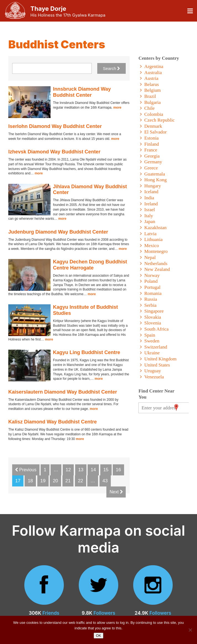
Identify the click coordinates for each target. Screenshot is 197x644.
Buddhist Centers (57, 44)
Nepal (150, 257)
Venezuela (154, 377)
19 (43, 481)
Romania (153, 293)
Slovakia (153, 317)
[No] (190, 630)
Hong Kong (155, 180)
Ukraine (152, 353)
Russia (151, 299)
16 (118, 470)
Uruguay (153, 371)
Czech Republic (159, 120)
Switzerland (156, 347)
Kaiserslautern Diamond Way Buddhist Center (63, 392)
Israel (149, 210)
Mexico (152, 246)
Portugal (152, 287)
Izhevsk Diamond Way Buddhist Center (54, 152)
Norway (152, 275)
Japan (150, 222)
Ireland (151, 204)
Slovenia (153, 323)
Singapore (154, 311)
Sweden (152, 341)
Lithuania (153, 239)
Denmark (153, 126)
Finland (152, 144)
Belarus (152, 84)
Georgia (152, 156)
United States (157, 365)
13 (81, 470)
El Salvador (155, 132)
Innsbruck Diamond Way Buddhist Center (82, 92)
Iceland (151, 192)
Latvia (150, 234)
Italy (149, 216)
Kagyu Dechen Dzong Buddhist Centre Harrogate (90, 265)
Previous (26, 470)
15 (106, 470)
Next (116, 492)
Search (112, 68)
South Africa (156, 329)
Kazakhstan (155, 228)
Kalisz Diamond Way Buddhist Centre (52, 422)
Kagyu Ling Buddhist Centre (87, 352)
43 (105, 481)
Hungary (153, 186)
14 (93, 470)
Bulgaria (152, 102)
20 (55, 481)
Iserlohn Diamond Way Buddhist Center (55, 126)
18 (30, 481)
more (117, 108)
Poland (151, 281)
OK (99, 636)
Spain (150, 335)
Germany (153, 162)
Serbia (150, 305)
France (151, 150)
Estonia (151, 138)
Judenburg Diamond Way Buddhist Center (58, 232)
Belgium (152, 90)
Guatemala (155, 174)
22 (81, 481)
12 (68, 470)
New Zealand (157, 269)
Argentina (154, 66)
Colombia (154, 114)
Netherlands (156, 264)
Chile (149, 108)
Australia (153, 73)
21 (68, 481)
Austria (151, 78)
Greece (151, 168)
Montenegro (156, 251)
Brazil (150, 96)
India (149, 198)
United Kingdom (160, 359)
